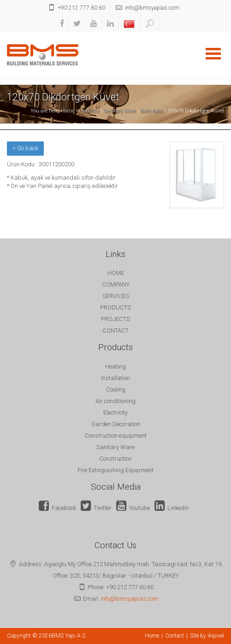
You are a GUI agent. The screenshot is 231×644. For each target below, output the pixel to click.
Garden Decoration (116, 424)
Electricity (115, 413)
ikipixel (216, 636)
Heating (115, 366)
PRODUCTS (115, 307)
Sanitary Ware (120, 111)
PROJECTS (115, 319)
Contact (175, 636)
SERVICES (116, 296)
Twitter (96, 508)
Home (68, 111)
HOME (116, 273)
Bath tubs (151, 111)
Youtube (133, 508)
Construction (115, 459)
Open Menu (213, 54)
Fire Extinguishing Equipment (115, 470)
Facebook (57, 508)
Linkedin (172, 508)
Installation (115, 378)
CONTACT (115, 331)
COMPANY (116, 284)
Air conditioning (115, 401)
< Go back (25, 148)
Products (89, 111)
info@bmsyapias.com (129, 599)
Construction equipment (116, 436)
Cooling (116, 389)
